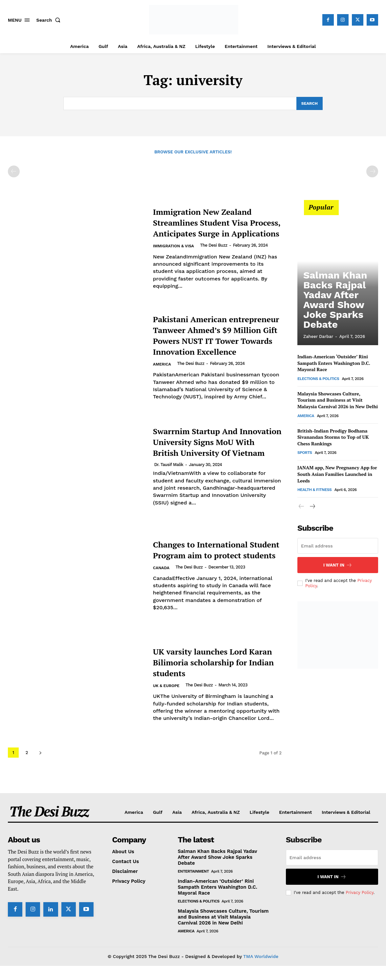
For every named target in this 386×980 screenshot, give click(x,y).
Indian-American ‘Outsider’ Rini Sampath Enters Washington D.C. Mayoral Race (334, 364)
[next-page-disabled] (372, 172)
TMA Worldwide (261, 970)
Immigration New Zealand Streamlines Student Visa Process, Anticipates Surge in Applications (215, 223)
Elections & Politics (318, 379)
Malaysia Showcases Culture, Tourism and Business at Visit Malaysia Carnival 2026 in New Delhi (338, 401)
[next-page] (40, 767)
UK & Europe (167, 705)
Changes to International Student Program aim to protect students (212, 563)
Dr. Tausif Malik (169, 484)
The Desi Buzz (217, 251)
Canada (162, 587)
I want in (338, 566)
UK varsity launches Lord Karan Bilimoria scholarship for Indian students (212, 676)
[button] (50, 20)
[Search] (309, 104)
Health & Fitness (314, 491)
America (163, 382)
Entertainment (193, 885)
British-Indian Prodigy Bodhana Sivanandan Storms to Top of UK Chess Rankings (333, 438)
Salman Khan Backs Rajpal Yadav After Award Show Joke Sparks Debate (335, 317)
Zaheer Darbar (318, 337)
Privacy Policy (359, 907)
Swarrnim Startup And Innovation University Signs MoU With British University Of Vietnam (208, 456)
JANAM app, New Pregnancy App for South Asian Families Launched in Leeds (337, 475)
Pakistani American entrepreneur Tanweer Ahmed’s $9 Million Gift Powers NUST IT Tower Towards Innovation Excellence (209, 342)
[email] (338, 547)
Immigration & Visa (175, 252)
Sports (305, 454)
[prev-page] (14, 172)
